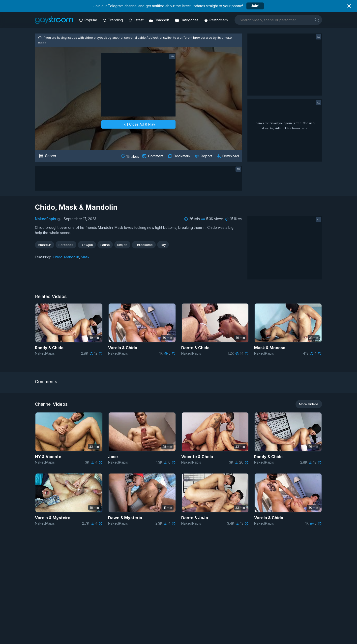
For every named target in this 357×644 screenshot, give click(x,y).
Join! (255, 6)
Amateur (45, 245)
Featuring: (43, 257)
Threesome (144, 245)
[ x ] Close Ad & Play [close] (138, 124)
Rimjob (122, 245)
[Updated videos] (136, 20)
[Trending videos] (113, 20)
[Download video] (228, 156)
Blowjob (87, 245)
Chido (58, 257)
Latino (105, 245)
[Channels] (160, 20)
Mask (85, 257)
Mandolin (72, 257)
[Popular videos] (89, 20)
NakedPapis (45, 219)
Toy (163, 245)
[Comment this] (153, 156)
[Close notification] (349, 6)
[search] (317, 20)
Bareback (66, 245)
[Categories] (187, 20)
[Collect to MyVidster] (180, 156)
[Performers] (216, 20)
